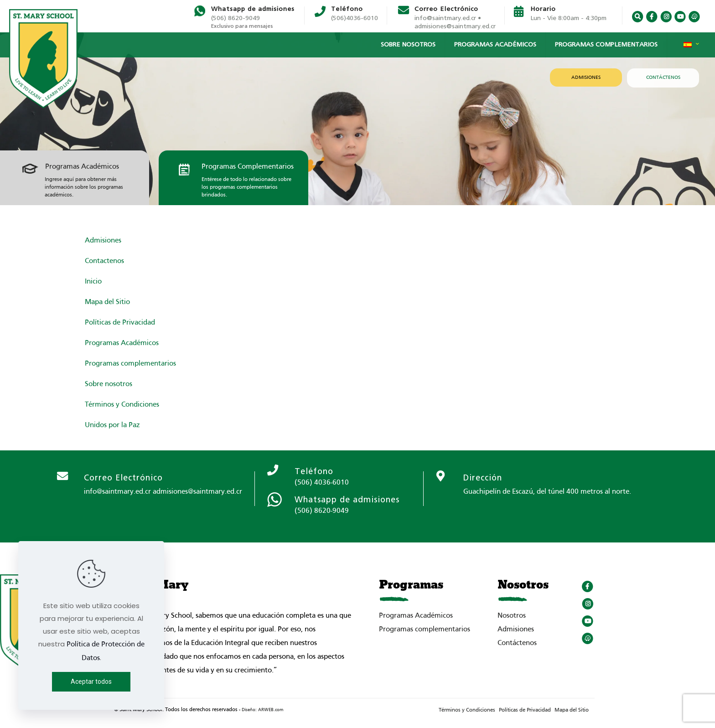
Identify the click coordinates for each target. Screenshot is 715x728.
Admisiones (103, 241)
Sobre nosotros (109, 384)
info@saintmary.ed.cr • (448, 18)
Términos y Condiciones (122, 405)
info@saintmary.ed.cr (117, 492)
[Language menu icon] (691, 47)
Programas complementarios (130, 364)
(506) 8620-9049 (236, 18)
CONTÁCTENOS (663, 77)
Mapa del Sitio (107, 302)
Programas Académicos (82, 167)
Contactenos (104, 261)
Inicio (93, 282)
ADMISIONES (586, 77)
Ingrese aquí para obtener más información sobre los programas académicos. (84, 187)
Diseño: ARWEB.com (262, 710)
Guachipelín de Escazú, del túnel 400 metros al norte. (547, 492)
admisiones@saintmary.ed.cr (455, 26)
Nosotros (512, 616)
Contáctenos (517, 643)
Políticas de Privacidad (120, 323)
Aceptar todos (91, 682)
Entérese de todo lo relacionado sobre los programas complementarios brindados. (246, 187)
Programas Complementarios (248, 167)
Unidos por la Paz (112, 425)
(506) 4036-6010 (322, 483)
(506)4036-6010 (355, 18)
